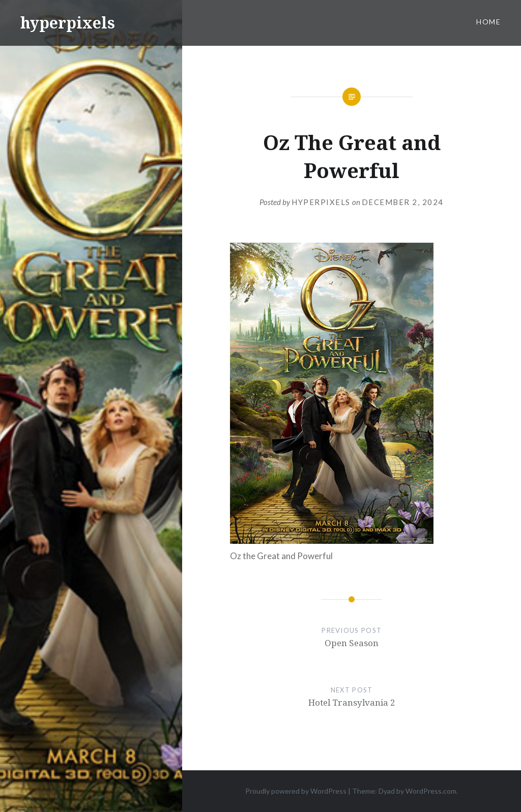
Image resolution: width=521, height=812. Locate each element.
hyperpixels (68, 23)
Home (488, 22)
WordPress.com (431, 791)
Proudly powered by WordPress (296, 791)
